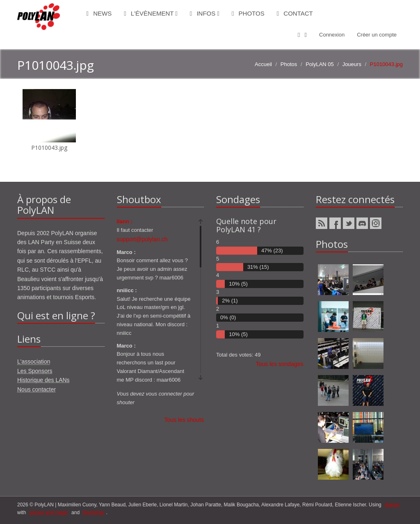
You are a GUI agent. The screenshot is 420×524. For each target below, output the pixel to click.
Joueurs (352, 64)
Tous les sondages (280, 364)
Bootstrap (93, 513)
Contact (295, 13)
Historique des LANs (43, 380)
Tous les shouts (184, 420)
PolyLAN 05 (320, 64)
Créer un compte (377, 35)
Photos (248, 13)
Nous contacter (37, 389)
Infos (205, 13)
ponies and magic (49, 513)
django (392, 505)
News (99, 13)
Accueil (263, 64)
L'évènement (151, 13)
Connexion (332, 35)
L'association (34, 362)
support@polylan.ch (142, 239)
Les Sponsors (35, 371)
